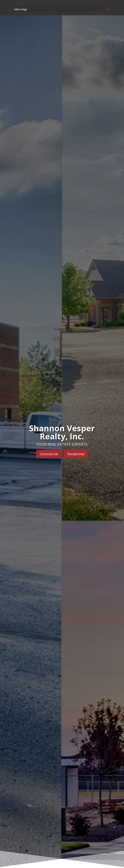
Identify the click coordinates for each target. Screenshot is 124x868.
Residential (76, 454)
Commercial (49, 454)
